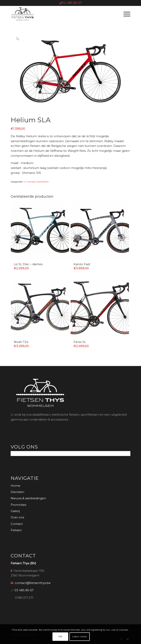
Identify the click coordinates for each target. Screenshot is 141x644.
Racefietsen (43, 182)
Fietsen (16, 530)
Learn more (80, 636)
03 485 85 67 (72, 3)
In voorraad (30, 182)
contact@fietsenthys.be (33, 583)
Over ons (17, 517)
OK (60, 636)
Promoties (18, 505)
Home (15, 486)
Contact (17, 524)
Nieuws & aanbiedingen (28, 498)
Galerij (15, 511)
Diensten (17, 492)
